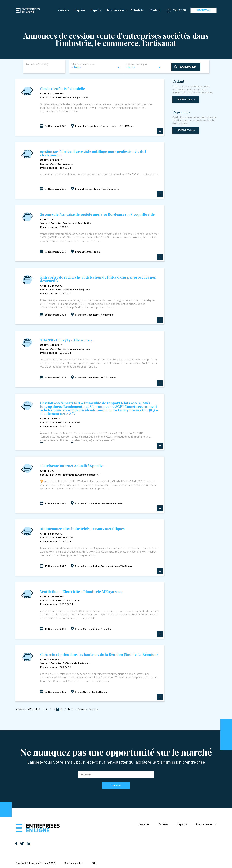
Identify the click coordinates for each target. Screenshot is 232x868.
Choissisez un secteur (83, 64)
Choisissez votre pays (137, 64)
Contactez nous (206, 824)
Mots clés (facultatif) (37, 64)
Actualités (137, 10)
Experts (96, 10)
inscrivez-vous (186, 99)
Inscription (204, 10)
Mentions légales (73, 863)
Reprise (80, 10)
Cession (63, 10)
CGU (94, 863)
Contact (155, 10)
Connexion (179, 10)
